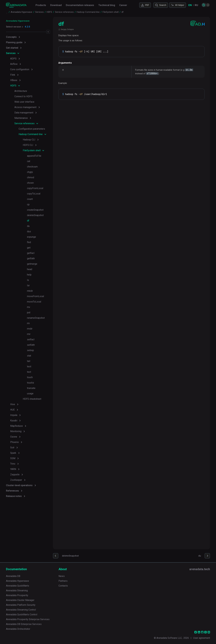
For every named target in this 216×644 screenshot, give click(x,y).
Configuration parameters (32, 129)
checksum (32, 167)
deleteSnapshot (35, 215)
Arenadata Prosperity (17, 595)
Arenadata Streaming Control (21, 610)
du (28, 226)
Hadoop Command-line (31, 134)
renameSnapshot (36, 318)
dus (29, 231)
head (30, 269)
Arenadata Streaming (17, 591)
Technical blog (107, 5)
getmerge (32, 264)
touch (30, 377)
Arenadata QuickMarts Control (22, 615)
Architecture (21, 91)
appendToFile (34, 156)
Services (11, 53)
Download (56, 5)
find (29, 242)
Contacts (63, 586)
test (29, 366)
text (29, 372)
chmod (31, 177)
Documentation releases (80, 5)
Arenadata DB (13, 576)
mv (29, 307)
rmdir (30, 329)
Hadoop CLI (29, 140)
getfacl (31, 253)
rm (28, 323)
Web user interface (24, 102)
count (30, 199)
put (29, 312)
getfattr (31, 258)
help (29, 275)
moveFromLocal (35, 296)
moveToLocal (34, 302)
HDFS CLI (28, 145)
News (62, 576)
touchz (31, 383)
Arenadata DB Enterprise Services (24, 624)
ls (28, 280)
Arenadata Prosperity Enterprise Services (28, 619)
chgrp (30, 172)
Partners (63, 581)
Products (41, 5)
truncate (31, 388)
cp (28, 204)
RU (196, 5)
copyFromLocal (35, 188)
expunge (31, 237)
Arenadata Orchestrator (18, 629)
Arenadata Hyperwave (18, 21)
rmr (29, 334)
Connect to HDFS (23, 96)
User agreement (202, 638)
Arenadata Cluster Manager (20, 600)
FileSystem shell (32, 150)
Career (123, 5)
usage (30, 393)
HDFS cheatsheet (32, 399)
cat (29, 161)
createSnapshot (35, 210)
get (29, 248)
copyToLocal (34, 194)
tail (29, 361)
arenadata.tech (200, 569)
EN (190, 5)
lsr (28, 285)
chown (30, 183)
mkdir (30, 291)
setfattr (31, 345)
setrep (30, 350)
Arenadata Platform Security (21, 605)
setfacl (31, 339)
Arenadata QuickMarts (18, 586)
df (28, 221)
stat (29, 356)
